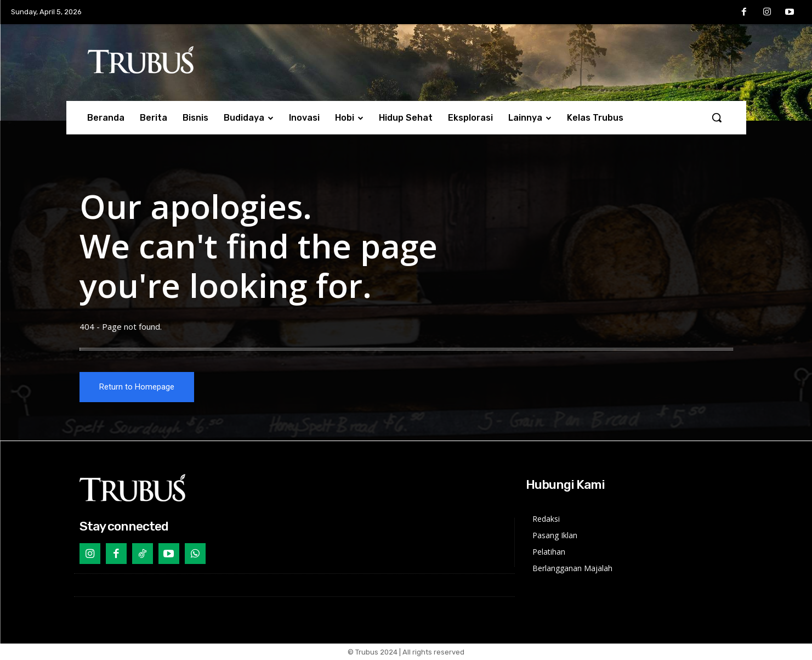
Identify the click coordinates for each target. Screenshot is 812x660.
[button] (717, 117)
